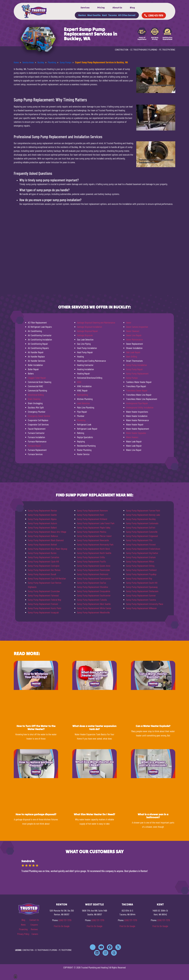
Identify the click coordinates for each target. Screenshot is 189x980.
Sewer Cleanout (133, 331)
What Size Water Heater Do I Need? (94, 814)
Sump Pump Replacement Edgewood (142, 536)
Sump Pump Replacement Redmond (93, 574)
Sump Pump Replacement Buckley (141, 519)
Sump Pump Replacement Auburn (43, 523)
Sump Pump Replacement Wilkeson (141, 608)
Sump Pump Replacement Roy (139, 578)
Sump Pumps (132, 378)
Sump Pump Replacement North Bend (93, 549)
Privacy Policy (23, 934)
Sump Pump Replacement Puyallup (141, 574)
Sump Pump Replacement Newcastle (93, 540)
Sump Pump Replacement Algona (42, 519)
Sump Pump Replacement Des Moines (44, 570)
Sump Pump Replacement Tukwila (92, 600)
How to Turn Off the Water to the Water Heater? (36, 728)
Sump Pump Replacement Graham (141, 557)
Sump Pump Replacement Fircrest (141, 544)
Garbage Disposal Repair (87, 331)
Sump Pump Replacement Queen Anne (94, 566)
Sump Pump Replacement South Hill (142, 583)
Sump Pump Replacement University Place (145, 604)
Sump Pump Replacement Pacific (92, 561)
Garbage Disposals (85, 335)
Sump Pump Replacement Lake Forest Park (96, 523)
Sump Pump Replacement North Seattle (94, 553)
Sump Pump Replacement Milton (140, 561)
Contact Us (34, 920)
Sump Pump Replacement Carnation (44, 557)
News (23, 925)
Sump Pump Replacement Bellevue (43, 536)
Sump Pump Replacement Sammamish (94, 578)
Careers (35, 934)
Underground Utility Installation (140, 407)
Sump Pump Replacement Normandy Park (95, 544)
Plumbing (81, 420)
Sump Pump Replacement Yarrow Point (143, 510)
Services (85, 8)
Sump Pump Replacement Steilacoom (142, 591)
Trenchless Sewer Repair (137, 390)
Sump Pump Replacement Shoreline (93, 587)
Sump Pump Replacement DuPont (141, 527)
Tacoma (112, 15)
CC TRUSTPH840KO (139, 50)
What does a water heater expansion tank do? (94, 728)
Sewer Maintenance (134, 339)
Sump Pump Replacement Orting (140, 566)
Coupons (34, 925)
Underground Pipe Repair (137, 403)
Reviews (34, 929)
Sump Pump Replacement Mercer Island (94, 536)
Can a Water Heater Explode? (153, 726)
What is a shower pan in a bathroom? (153, 816)
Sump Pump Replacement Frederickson (143, 549)
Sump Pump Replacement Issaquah (43, 612)
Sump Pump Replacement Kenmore (92, 510)
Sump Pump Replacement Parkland (141, 570)
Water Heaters (132, 437)
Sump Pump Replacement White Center (94, 608)
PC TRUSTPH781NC (167, 50)
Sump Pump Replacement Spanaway (142, 587)
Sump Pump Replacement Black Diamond (46, 540)
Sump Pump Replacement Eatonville (142, 532)
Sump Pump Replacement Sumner (141, 595)
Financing (23, 929)
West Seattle (94, 15)
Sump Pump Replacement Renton (42, 510)
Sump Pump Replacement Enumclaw (44, 591)
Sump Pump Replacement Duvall (42, 574)
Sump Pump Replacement (137, 373)
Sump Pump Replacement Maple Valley (94, 527)
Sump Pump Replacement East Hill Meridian (47, 578)
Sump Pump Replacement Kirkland (92, 519)
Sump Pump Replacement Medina (92, 532)
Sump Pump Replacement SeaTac (92, 583)
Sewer (129, 322)
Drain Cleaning (34, 399)
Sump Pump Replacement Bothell (42, 544)
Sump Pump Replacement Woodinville (93, 612)
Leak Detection (83, 403)
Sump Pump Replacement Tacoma (141, 600)
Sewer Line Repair (134, 335)
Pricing (101, 8)
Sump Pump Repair (134, 369)
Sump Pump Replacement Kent (91, 515)
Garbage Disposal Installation (90, 327)
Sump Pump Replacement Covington (44, 566)
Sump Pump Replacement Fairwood (43, 595)
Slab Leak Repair (133, 352)
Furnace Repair (34, 446)
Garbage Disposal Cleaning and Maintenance (96, 322)
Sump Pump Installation (137, 365)
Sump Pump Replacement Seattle (42, 515)
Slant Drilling (131, 356)
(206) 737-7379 (65, 920)
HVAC (79, 382)
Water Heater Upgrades (136, 433)
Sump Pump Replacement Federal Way (45, 600)
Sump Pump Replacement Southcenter (94, 595)
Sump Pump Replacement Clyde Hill (43, 561)
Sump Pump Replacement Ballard (42, 527)
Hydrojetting (82, 395)
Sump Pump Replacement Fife (139, 540)
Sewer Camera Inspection (137, 327)
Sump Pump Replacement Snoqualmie (94, 591)
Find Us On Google (62, 926)
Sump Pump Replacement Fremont (43, 604)
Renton (82, 15)
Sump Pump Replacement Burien (42, 553)
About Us (117, 8)
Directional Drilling (36, 395)
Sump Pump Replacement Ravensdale (93, 570)
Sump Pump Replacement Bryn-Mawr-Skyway (48, 549)
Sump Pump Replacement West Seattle (94, 604)
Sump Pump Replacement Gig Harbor (142, 553)
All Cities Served (127, 15)
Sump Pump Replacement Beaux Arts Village (47, 532)
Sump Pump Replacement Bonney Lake (143, 515)
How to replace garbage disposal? (36, 814)
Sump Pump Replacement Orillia (91, 557)
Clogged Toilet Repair (37, 378)
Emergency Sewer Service (39, 416)
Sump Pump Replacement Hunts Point (45, 608)
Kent (104, 15)
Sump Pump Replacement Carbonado (142, 523)
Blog (132, 8)
